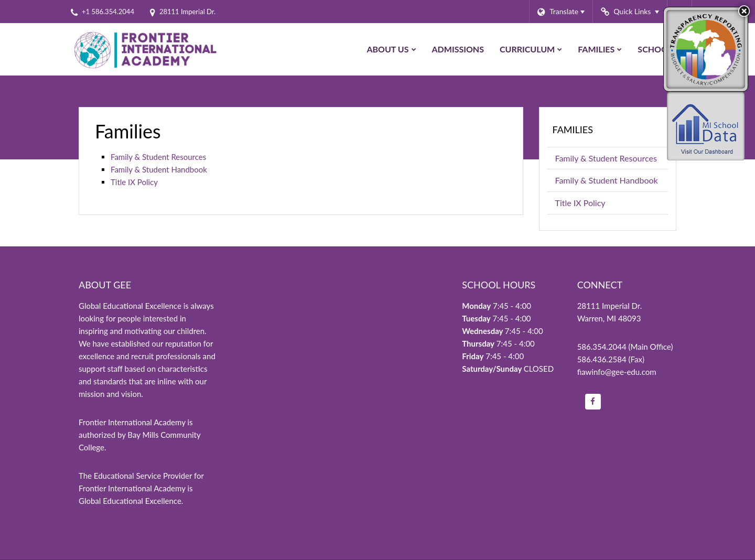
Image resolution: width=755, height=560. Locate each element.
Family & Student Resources (158, 157)
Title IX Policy (134, 182)
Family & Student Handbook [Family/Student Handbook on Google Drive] (159, 169)
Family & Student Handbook (612, 182)
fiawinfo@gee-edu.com (617, 372)
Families (573, 130)
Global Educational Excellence (130, 501)
